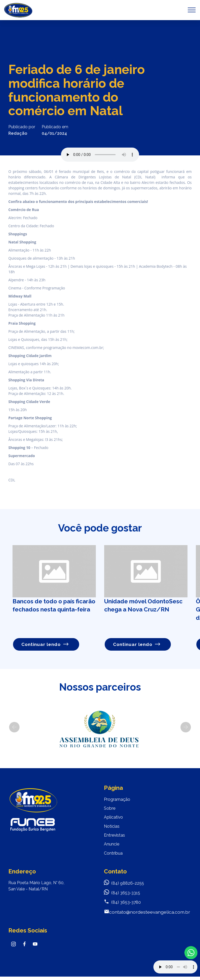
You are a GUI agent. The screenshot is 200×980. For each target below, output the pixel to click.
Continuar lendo (45, 644)
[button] (14, 727)
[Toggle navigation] (192, 10)
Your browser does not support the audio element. (175, 967)
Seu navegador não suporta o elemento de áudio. (100, 155)
